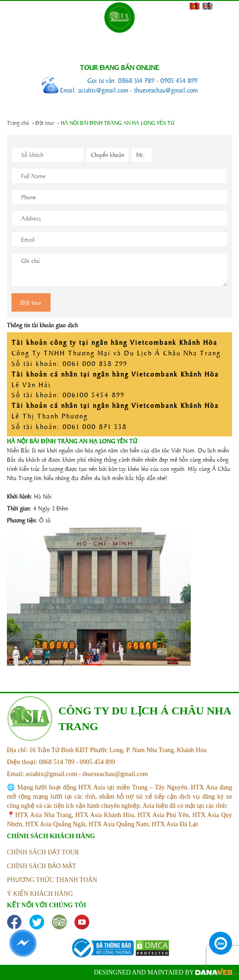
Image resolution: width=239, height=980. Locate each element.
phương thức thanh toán (52, 880)
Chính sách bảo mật (42, 866)
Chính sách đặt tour (43, 852)
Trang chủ (18, 122)
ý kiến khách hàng (40, 894)
